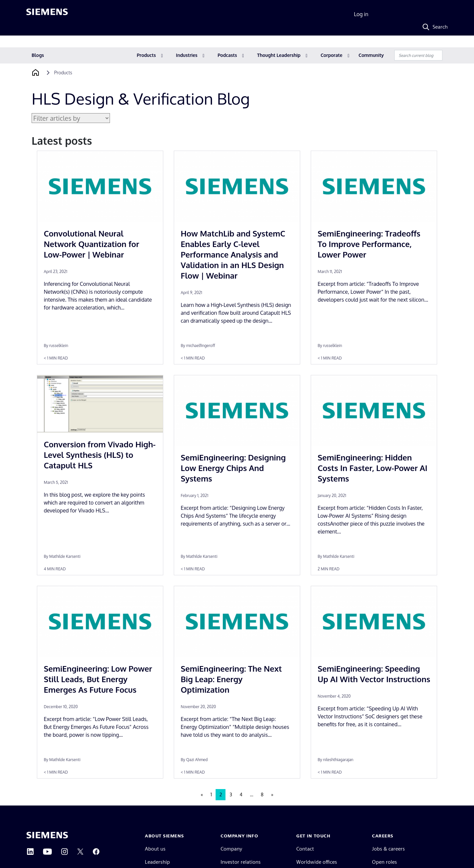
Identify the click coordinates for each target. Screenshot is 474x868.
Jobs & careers (388, 849)
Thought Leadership (279, 55)
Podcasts (227, 55)
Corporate (331, 55)
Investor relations (241, 862)
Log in (361, 14)
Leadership (157, 862)
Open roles (384, 862)
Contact (305, 849)
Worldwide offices (317, 862)
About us (155, 849)
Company (231, 849)
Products (146, 55)
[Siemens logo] (47, 14)
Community (371, 55)
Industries (187, 55)
